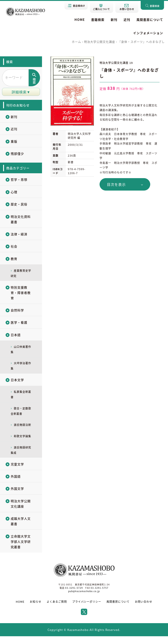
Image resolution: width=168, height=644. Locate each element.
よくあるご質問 (57, 609)
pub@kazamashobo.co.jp (84, 599)
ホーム (76, 42)
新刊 (114, 20)
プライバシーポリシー (87, 609)
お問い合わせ (144, 609)
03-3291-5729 (74, 596)
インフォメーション (148, 33)
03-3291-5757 (99, 596)
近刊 (127, 20)
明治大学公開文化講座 (100, 42)
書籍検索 (98, 20)
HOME (80, 20)
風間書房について (150, 20)
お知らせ (36, 609)
